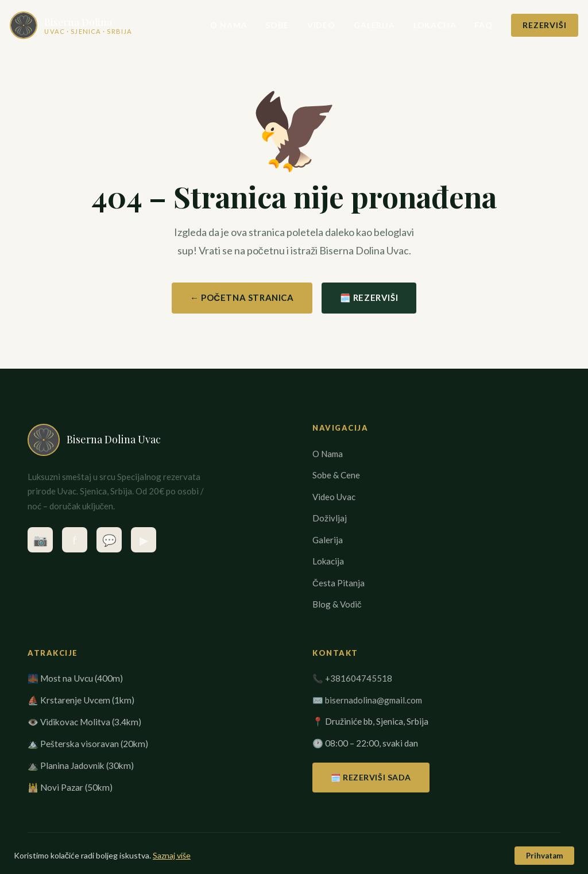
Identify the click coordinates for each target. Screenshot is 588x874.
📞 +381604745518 (352, 678)
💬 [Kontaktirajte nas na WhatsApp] (109, 540)
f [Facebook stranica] (75, 540)
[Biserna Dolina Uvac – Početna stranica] (89, 25)
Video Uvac (334, 497)
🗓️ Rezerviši (369, 297)
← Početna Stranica (242, 297)
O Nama (211, 25)
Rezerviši (527, 25)
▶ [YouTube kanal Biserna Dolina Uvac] (144, 540)
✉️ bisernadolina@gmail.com (367, 700)
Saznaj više (172, 855)
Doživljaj (330, 518)
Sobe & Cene (336, 475)
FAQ (466, 25)
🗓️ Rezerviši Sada (371, 777)
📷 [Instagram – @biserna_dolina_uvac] (40, 540)
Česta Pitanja (339, 583)
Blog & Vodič (337, 604)
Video (303, 25)
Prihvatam (544, 856)
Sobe (260, 25)
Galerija (357, 25)
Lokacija (417, 25)
